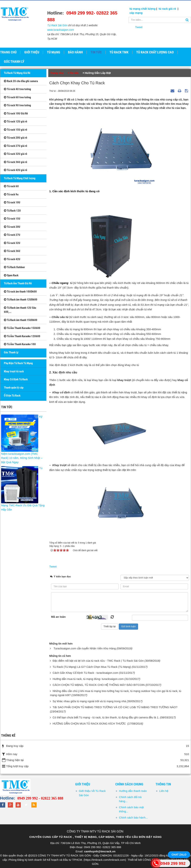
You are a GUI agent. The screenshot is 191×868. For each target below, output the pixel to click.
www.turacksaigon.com (61, 30)
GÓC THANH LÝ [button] (14, 62)
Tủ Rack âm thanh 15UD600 (21, 320)
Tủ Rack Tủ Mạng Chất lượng (20, 178)
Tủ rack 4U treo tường (17, 89)
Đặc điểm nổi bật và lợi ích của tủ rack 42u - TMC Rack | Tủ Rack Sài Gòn (98, 661)
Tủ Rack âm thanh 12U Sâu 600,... (20, 310)
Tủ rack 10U (12, 202)
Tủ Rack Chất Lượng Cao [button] (155, 52)
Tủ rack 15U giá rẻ (15, 130)
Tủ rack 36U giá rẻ (15, 162)
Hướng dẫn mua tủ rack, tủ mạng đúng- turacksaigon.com (88, 679)
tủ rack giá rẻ (168, 9)
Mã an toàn (58, 617)
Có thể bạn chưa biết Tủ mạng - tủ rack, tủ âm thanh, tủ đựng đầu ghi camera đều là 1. (106, 717)
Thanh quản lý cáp (14, 388)
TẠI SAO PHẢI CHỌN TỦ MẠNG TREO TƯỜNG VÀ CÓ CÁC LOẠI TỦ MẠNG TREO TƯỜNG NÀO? (115, 707)
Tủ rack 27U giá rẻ (15, 146)
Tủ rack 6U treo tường (17, 97)
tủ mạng (135, 9)
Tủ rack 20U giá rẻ (15, 138)
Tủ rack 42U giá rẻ (15, 170)
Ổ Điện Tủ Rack (12, 396)
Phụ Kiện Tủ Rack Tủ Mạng (18, 363)
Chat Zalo (179, 855)
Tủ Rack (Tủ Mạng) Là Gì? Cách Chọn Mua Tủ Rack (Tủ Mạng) (92, 667)
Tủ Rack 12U (12, 211)
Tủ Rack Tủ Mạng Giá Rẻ (17, 73)
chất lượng (148, 9)
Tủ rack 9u (11, 194)
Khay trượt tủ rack (14, 371)
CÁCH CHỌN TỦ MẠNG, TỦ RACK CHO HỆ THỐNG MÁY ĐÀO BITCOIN (99, 685)
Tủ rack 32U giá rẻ (15, 154)
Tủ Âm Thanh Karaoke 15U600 (22, 328)
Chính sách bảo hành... (133, 817)
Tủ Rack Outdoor (14, 267)
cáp (132, 13)
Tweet (139, 27)
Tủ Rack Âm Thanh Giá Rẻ (18, 283)
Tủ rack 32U (12, 243)
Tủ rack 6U (11, 186)
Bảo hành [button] (75, 52)
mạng (138, 13)
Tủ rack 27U (12, 235)
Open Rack (11, 275)
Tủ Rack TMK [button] (119, 52)
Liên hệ (164, 791)
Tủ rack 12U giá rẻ (15, 122)
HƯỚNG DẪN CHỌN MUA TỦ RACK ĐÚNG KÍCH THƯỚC (89, 724)
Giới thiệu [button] (32, 52)
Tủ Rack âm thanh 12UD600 (21, 300)
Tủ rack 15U (12, 219)
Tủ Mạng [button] (54, 52)
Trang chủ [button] (8, 52)
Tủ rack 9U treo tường (17, 105)
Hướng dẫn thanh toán (133, 791)
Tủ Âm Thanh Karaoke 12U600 (22, 336)
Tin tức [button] (96, 52)
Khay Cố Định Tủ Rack (16, 379)
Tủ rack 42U (12, 259)
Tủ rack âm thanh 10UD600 (20, 292)
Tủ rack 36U (12, 251)
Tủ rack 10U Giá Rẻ (16, 114)
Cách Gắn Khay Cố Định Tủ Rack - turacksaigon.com (85, 673)
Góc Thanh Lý (11, 352)
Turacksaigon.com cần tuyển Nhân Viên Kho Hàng (85, 648)
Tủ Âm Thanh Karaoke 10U (20, 344)
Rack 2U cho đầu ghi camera (21, 81)
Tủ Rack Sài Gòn (57, 25)
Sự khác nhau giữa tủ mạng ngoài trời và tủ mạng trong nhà (89, 701)
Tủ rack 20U (12, 227)
